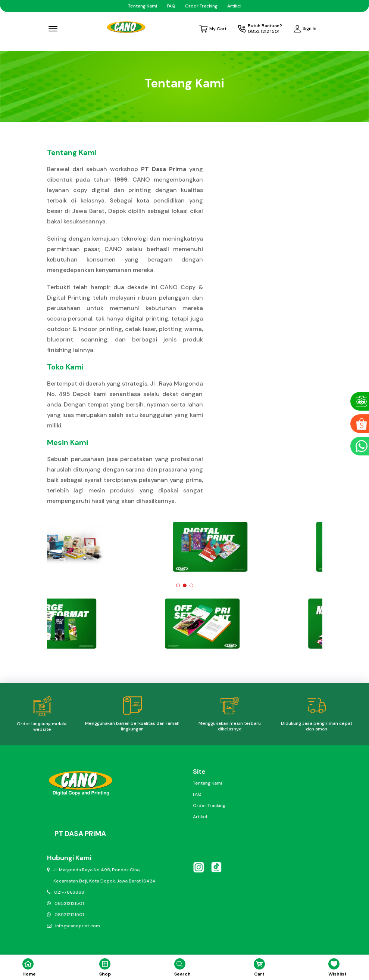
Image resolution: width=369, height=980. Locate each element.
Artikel (234, 6)
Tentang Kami (143, 6)
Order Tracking (201, 6)
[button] (178, 585)
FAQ (171, 6)
